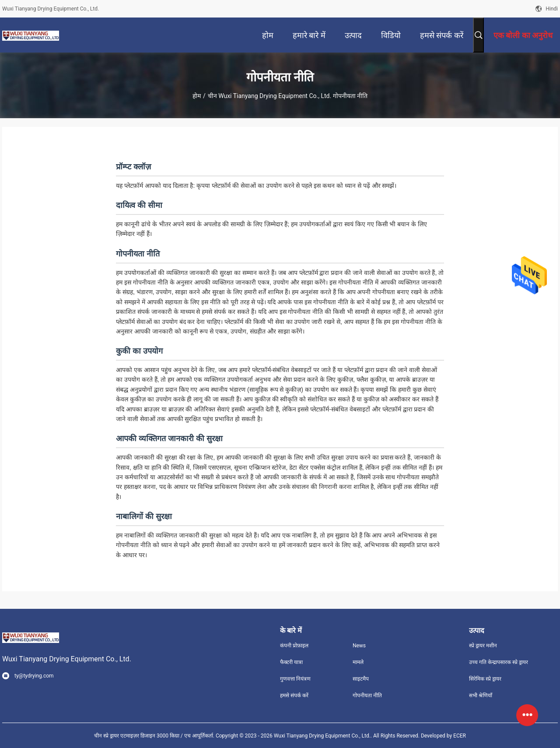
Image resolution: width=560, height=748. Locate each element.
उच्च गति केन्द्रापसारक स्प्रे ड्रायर (499, 662)
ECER (460, 736)
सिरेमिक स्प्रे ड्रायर (485, 679)
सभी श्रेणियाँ (481, 695)
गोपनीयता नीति (367, 695)
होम (197, 96)
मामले (358, 662)
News (359, 646)
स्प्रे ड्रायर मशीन (483, 646)
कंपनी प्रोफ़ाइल (294, 646)
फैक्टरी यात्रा (291, 662)
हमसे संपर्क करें (294, 695)
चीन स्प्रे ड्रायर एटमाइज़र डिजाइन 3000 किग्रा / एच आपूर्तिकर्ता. (155, 736)
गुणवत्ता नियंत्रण (295, 679)
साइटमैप (361, 679)
